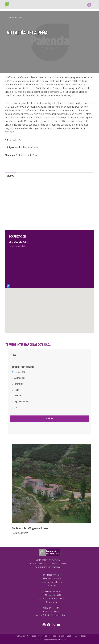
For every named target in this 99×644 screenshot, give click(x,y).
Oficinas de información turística (52, 599)
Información (20, 636)
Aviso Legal (32, 636)
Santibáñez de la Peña (26, 155)
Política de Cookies (66, 636)
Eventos (18, 396)
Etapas (17, 390)
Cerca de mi (52, 602)
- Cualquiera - (20, 372)
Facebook (49, 624)
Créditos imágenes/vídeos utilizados (51, 640)
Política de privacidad (47, 636)
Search (89, 5)
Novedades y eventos (52, 575)
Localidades (18, 17)
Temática (52, 586)
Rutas (17, 408)
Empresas (19, 384)
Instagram (44, 624)
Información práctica (52, 578)
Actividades (20, 378)
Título (13, 355)
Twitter (54, 624)
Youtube (58, 624)
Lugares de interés (22, 402)
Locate (8, 286)
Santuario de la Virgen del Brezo (30, 528)
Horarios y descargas (52, 591)
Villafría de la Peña (19, 246)
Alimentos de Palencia (52, 582)
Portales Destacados (52, 595)
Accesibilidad (81, 636)
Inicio (11, 17)
